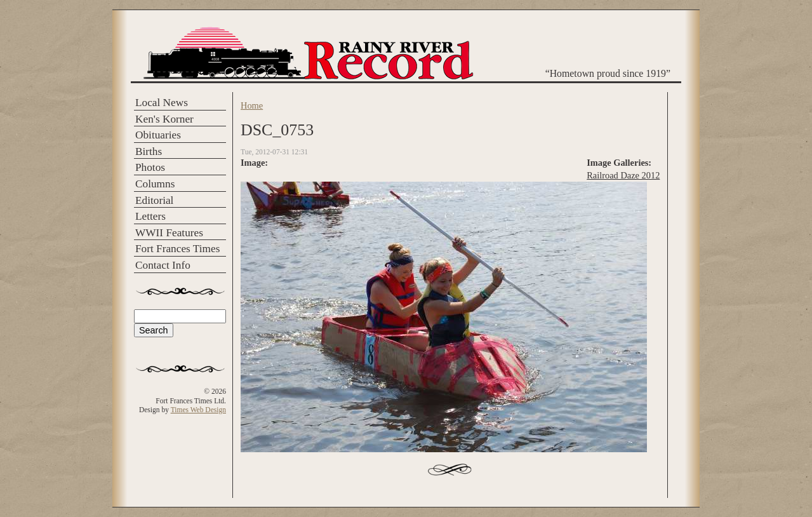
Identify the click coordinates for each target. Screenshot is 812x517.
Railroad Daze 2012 (623, 175)
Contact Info (163, 265)
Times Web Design (198, 410)
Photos (150, 167)
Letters (150, 216)
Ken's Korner (164, 119)
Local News (162, 103)
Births (149, 151)
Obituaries (158, 135)
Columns (155, 184)
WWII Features (169, 233)
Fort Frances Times (177, 249)
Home (252, 105)
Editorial (154, 200)
